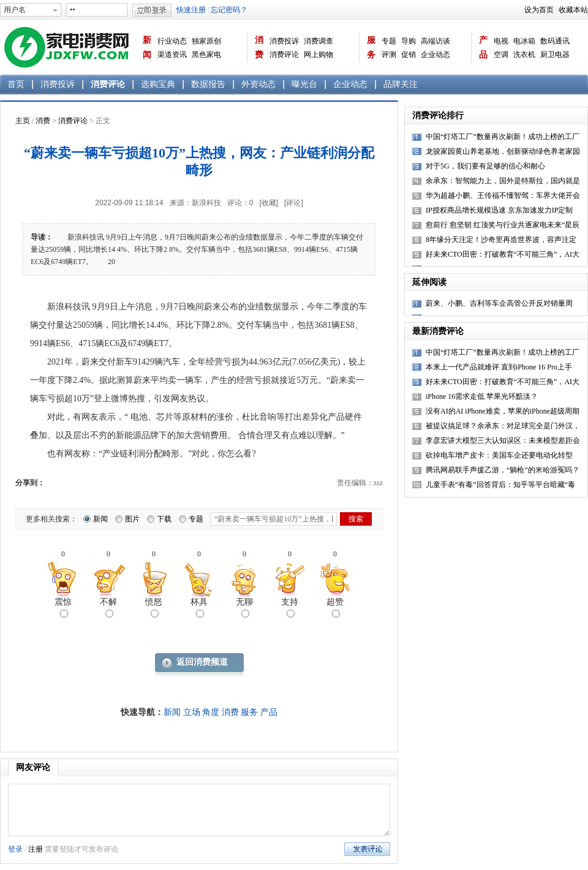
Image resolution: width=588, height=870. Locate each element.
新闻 (147, 47)
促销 (409, 55)
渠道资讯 (172, 55)
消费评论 (284, 55)
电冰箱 (524, 41)
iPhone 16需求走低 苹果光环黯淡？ (482, 396)
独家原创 (206, 41)
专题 (389, 41)
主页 (23, 121)
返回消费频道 (202, 662)
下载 (164, 519)
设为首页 (539, 10)
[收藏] (269, 203)
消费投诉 (284, 41)
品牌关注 (401, 84)
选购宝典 (158, 84)
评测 (389, 55)
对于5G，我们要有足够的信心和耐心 (485, 166)
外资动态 (258, 84)
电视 (501, 41)
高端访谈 (435, 41)
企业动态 (435, 55)
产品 (483, 47)
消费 (259, 47)
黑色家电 (206, 55)
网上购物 (318, 55)
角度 (211, 712)
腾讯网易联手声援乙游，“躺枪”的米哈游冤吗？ (503, 470)
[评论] (294, 203)
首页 (16, 84)
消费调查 (318, 41)
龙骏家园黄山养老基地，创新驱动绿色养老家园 (503, 151)
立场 (192, 712)
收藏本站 (573, 10)
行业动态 (172, 41)
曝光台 (304, 84)
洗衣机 (524, 55)
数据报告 (208, 84)
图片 (132, 519)
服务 (371, 47)
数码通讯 (555, 41)
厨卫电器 (555, 55)
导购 (409, 41)
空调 (501, 55)
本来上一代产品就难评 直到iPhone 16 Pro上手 (499, 367)
